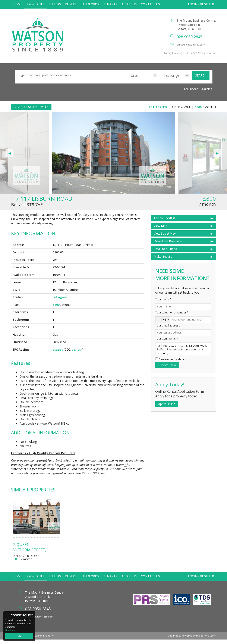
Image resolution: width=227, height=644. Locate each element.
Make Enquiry (163, 261)
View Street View (165, 238)
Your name (163, 304)
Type (128, 84)
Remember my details (173, 364)
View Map (160, 230)
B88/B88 (58, 354)
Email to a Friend (165, 253)
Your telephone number (172, 317)
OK (19, 636)
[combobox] (163, 324)
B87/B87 (77, 354)
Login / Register (201, 4)
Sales (134, 80)
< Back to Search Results (31, 111)
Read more (11, 630)
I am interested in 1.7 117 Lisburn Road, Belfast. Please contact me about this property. (183, 353)
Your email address (168, 330)
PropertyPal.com (206, 640)
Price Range (171, 80)
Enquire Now (167, 370)
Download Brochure (168, 246)
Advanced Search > (198, 94)
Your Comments (167, 343)
